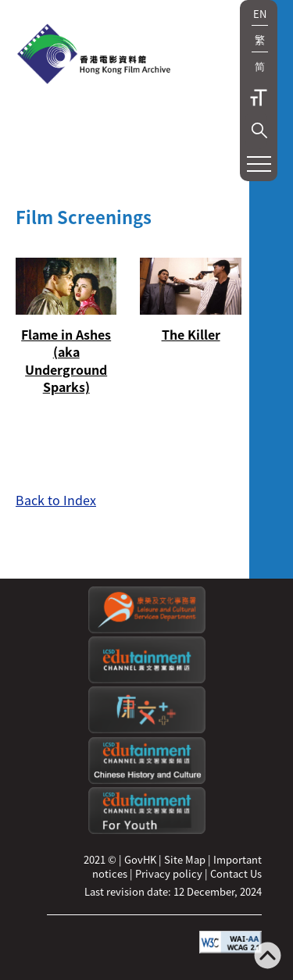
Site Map (185, 859)
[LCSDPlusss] (147, 729)
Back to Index (56, 500)
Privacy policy (169, 873)
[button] (259, 130)
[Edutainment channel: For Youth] (147, 830)
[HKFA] (94, 55)
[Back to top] (268, 957)
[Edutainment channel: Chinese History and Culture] (147, 780)
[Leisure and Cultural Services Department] (147, 629)
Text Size (259, 98)
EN (260, 14)
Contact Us (236, 873)
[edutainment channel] (147, 679)
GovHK (140, 859)
